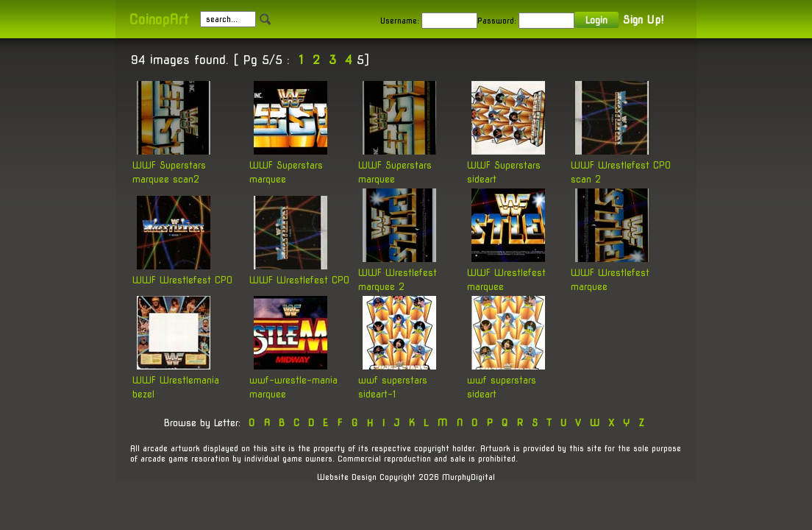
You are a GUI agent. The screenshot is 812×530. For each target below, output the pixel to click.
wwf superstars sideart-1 (397, 379)
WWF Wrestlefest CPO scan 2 (621, 164)
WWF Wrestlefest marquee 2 (398, 272)
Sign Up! (643, 20)
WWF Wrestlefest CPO (182, 272)
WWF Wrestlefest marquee (506, 272)
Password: (497, 21)
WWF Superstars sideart (506, 164)
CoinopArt (159, 20)
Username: (400, 21)
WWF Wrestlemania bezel (176, 379)
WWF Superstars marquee (288, 164)
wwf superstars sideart (506, 379)
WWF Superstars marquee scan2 (171, 164)
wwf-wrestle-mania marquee (293, 379)
